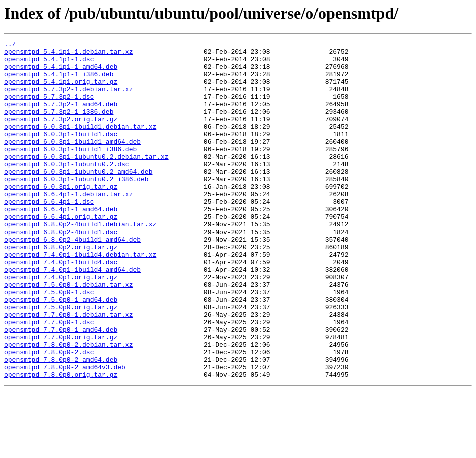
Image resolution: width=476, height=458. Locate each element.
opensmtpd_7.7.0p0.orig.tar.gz (61, 397)
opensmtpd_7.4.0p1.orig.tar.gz (61, 325)
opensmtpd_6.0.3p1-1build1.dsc (61, 153)
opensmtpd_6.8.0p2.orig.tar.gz (61, 289)
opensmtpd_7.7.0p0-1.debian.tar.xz (68, 370)
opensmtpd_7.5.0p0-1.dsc (49, 343)
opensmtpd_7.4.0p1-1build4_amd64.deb (72, 316)
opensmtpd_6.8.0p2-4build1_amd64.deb (72, 280)
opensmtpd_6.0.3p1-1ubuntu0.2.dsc (67, 189)
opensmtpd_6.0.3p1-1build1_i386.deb (70, 171)
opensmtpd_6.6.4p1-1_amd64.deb (61, 244)
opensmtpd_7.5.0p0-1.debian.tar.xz (68, 334)
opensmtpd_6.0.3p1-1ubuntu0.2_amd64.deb (78, 198)
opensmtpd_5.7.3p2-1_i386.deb (59, 126)
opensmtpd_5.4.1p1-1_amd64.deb (61, 72)
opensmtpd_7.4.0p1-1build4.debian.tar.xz (80, 298)
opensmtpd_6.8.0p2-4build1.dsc (61, 271)
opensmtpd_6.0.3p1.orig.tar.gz (61, 216)
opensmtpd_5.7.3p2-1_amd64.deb (61, 117)
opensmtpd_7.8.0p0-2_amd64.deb (61, 424)
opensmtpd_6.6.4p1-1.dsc (49, 235)
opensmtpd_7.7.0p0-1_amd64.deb (61, 388)
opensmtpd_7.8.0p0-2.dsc (49, 415)
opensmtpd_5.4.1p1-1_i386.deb (59, 81)
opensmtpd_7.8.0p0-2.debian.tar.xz (68, 406)
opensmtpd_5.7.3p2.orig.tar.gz (61, 135)
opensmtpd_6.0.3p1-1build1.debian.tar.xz (80, 144)
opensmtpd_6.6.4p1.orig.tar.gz (61, 253)
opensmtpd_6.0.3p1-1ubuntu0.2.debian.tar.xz (86, 180)
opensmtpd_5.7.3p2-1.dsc (49, 108)
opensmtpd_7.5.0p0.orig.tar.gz (61, 361)
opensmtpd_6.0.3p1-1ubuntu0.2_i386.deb (76, 207)
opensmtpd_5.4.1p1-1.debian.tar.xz (68, 54)
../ (10, 45)
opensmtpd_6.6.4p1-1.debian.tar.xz (68, 225)
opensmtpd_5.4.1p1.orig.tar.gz (61, 90)
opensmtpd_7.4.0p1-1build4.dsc (61, 307)
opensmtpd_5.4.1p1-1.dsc (49, 63)
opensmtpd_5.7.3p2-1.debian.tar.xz (68, 99)
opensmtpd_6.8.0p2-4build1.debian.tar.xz (80, 262)
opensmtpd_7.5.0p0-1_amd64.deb (61, 352)
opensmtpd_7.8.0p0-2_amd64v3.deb (65, 433)
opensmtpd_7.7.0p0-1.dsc (49, 379)
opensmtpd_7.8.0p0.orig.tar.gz (61, 442)
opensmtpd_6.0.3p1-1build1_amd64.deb (72, 162)
